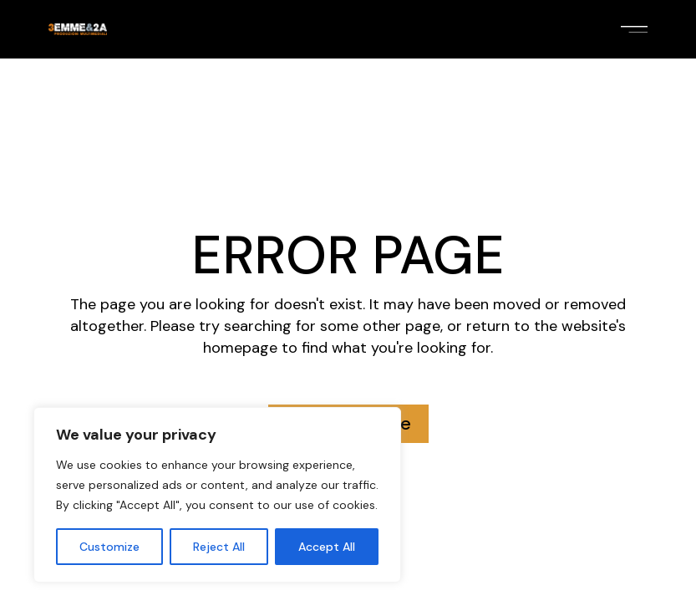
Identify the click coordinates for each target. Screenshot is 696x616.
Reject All (219, 547)
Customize (109, 547)
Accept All (327, 547)
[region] (217, 495)
